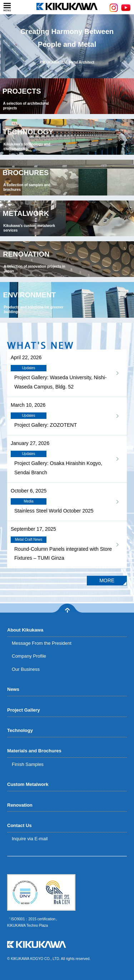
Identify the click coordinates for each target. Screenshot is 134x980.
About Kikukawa (25, 630)
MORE (107, 580)
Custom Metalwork (28, 784)
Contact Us (19, 825)
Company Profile (29, 656)
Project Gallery (24, 710)
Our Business (26, 669)
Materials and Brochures (34, 751)
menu (7, 7)
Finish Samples (28, 764)
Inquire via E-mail (30, 839)
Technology (20, 730)
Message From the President (42, 643)
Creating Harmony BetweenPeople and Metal (67, 47)
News (13, 689)
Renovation (20, 805)
